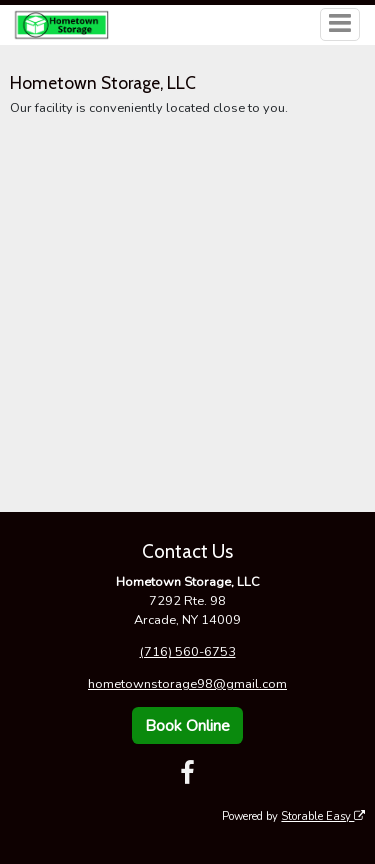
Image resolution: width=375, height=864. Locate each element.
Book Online (187, 726)
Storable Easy (323, 816)
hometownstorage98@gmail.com (187, 684)
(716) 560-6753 (188, 652)
